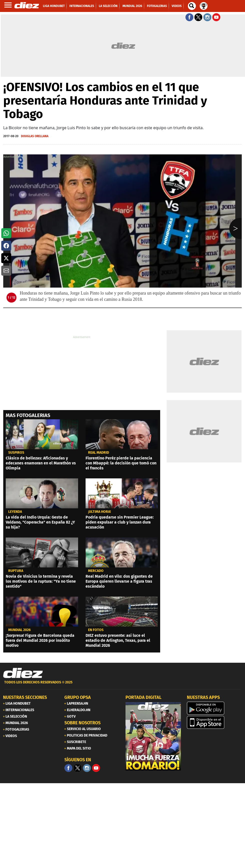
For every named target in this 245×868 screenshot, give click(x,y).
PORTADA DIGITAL (143, 697)
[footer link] (122, 685)
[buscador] (192, 6)
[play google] (215, 708)
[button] (6, 233)
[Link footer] (23, 673)
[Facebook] (68, 768)
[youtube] (96, 768)
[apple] (215, 722)
